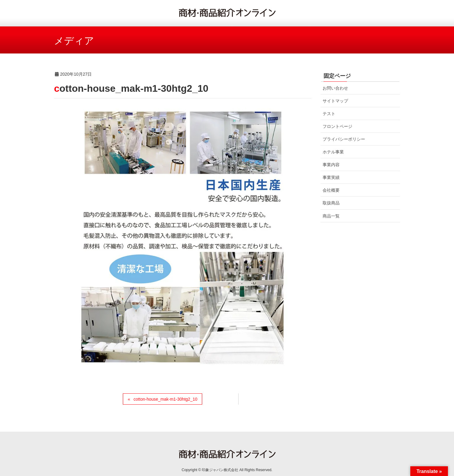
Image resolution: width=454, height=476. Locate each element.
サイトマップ (335, 101)
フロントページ (337, 126)
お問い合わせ (335, 88)
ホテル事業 (333, 152)
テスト (329, 114)
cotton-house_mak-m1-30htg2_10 (165, 399)
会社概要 (331, 190)
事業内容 (331, 165)
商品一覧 (331, 216)
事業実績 (331, 177)
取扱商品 (331, 203)
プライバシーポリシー (344, 139)
